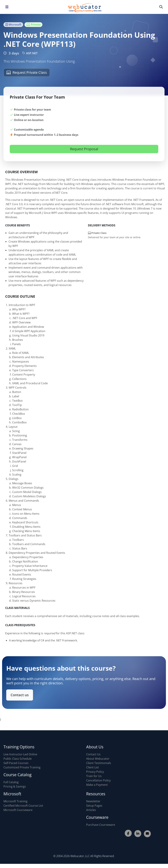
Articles (91, 810)
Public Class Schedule (18, 759)
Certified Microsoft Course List (23, 806)
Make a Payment (97, 785)
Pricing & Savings (15, 786)
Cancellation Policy (98, 780)
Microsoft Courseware (18, 810)
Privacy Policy (95, 772)
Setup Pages (94, 806)
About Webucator (98, 759)
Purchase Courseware (101, 825)
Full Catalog (11, 782)
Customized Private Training (22, 767)
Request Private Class (27, 72)
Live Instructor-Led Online (20, 754)
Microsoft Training (15, 801)
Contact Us (93, 754)
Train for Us (94, 776)
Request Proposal (84, 149)
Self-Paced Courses (16, 763)
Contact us (22, 694)
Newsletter (93, 801)
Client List (93, 767)
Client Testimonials (99, 763)
